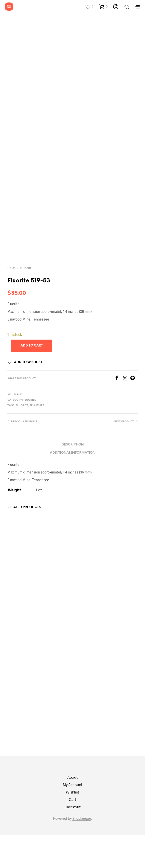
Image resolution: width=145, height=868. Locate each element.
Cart (72, 833)
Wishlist (72, 825)
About (72, 810)
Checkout (72, 840)
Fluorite (26, 302)
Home (11, 302)
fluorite (22, 439)
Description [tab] (73, 478)
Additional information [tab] (73, 486)
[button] (89, 6)
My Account (72, 818)
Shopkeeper (82, 852)
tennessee (37, 439)
